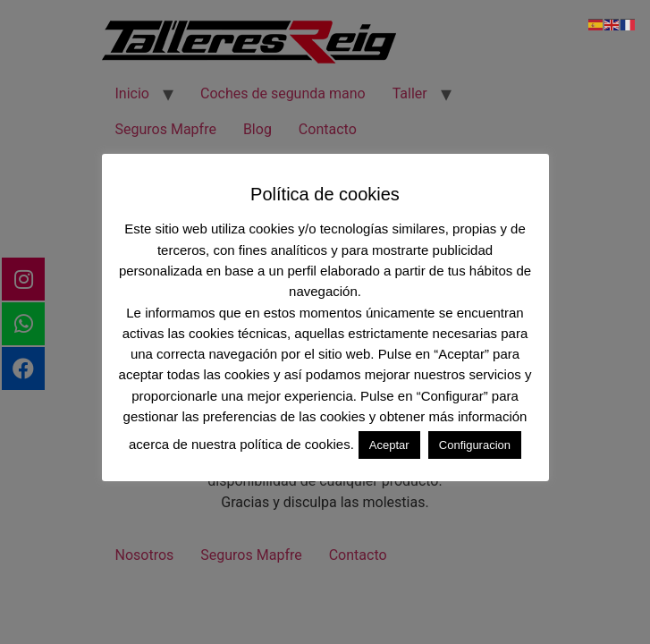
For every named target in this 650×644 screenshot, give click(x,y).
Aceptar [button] (389, 445)
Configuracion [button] (475, 445)
